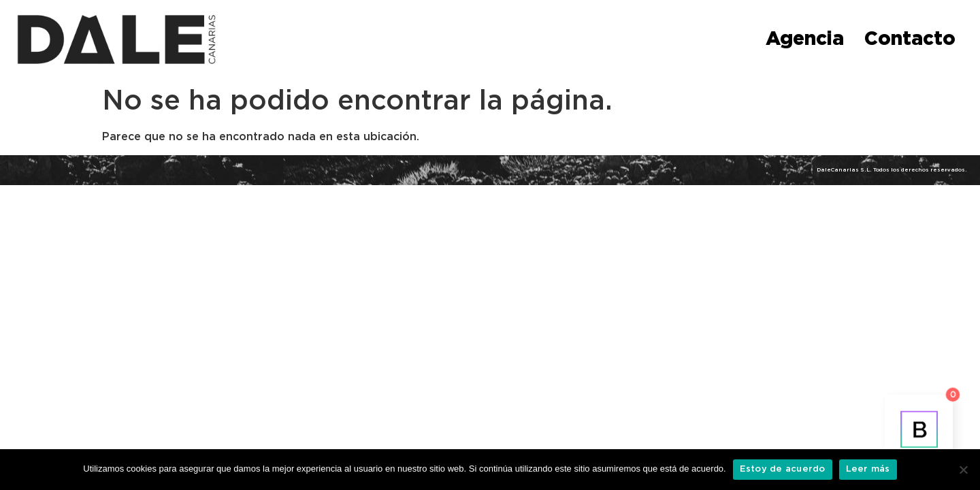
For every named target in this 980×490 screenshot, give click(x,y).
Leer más (868, 469)
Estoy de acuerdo (783, 469)
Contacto (910, 40)
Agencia (805, 40)
